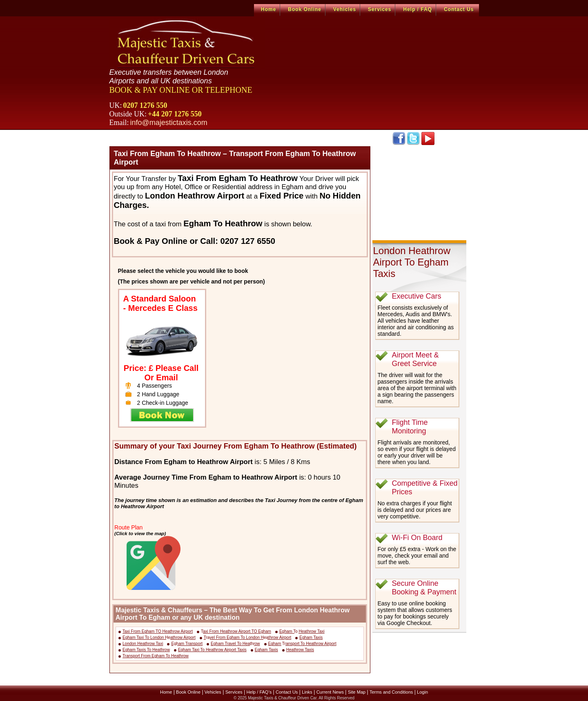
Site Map (357, 692)
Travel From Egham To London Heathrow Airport (248, 637)
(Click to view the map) (140, 533)
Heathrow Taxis (300, 650)
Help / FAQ (418, 9)
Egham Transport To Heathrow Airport (302, 644)
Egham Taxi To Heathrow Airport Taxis (212, 650)
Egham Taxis (311, 637)
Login (422, 692)
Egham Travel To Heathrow (235, 644)
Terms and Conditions (391, 692)
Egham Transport (187, 644)
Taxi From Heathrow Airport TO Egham (236, 631)
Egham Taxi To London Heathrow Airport (159, 637)
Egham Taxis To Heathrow (146, 650)
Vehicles (345, 9)
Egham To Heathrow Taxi (302, 631)
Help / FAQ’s (259, 692)
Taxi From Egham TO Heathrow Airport (158, 631)
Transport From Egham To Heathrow (156, 656)
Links (307, 692)
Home (268, 9)
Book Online (305, 9)
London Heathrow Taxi (143, 644)
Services (380, 9)
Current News (330, 692)
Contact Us (459, 9)
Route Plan (128, 527)
